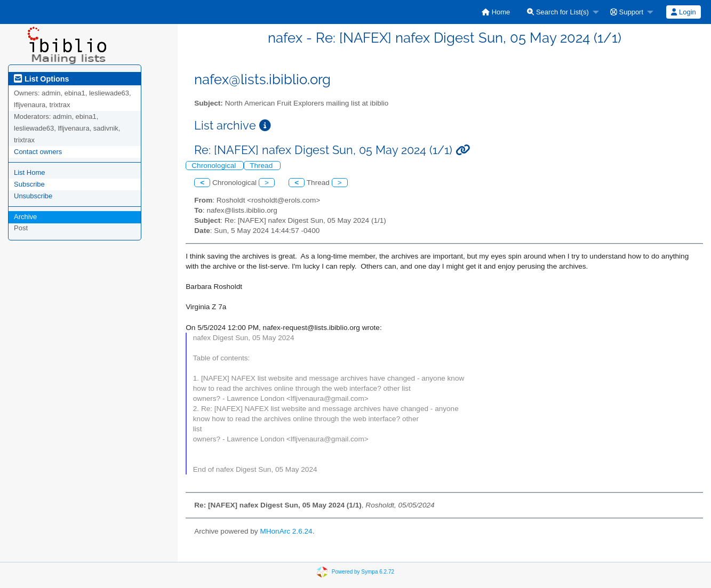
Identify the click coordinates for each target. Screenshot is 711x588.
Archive (25, 217)
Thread (262, 166)
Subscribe (29, 184)
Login (683, 12)
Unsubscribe (33, 196)
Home (496, 12)
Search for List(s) (558, 12)
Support (627, 12)
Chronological (215, 166)
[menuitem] (496, 12)
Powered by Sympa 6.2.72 (363, 571)
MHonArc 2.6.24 (286, 531)
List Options (41, 79)
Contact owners (38, 152)
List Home (30, 172)
